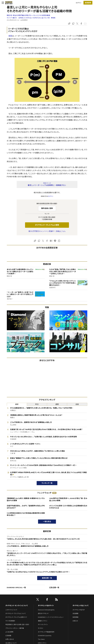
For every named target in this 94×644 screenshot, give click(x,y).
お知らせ (75, 621)
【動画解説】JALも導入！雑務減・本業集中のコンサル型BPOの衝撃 (26, 499)
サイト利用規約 (10, 621)
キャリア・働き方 (12, 18)
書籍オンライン (43, 621)
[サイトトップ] (8, 3)
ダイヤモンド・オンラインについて (17, 606)
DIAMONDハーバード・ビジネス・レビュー (51, 617)
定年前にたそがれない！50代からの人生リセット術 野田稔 (37, 18)
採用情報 (75, 617)
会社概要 (75, 614)
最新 (17, 404)
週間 (57, 404)
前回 (10, 36)
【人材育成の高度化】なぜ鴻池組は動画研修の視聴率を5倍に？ (26, 514)
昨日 (37, 404)
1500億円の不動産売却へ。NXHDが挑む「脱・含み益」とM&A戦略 (68, 499)
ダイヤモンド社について (81, 606)
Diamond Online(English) (46, 610)
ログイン (79, 3)
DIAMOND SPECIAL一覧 (16, 587)
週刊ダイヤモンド (43, 614)
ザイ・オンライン (43, 625)
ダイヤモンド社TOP (79, 610)
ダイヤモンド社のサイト (46, 606)
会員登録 (88, 3)
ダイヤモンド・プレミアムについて (16, 614)
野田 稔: (28, 15)
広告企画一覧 (54, 587)
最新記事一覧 (47, 578)
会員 (77, 404)
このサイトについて (11, 610)
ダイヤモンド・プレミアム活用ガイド (16, 617)
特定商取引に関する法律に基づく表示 (17, 625)
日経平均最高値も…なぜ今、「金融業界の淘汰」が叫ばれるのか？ (26, 507)
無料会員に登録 (47, 208)
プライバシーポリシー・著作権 (15, 628)
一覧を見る (47, 522)
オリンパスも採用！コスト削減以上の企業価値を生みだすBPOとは (68, 507)
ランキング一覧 (47, 483)
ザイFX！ (41, 628)
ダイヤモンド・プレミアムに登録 (47, 225)
